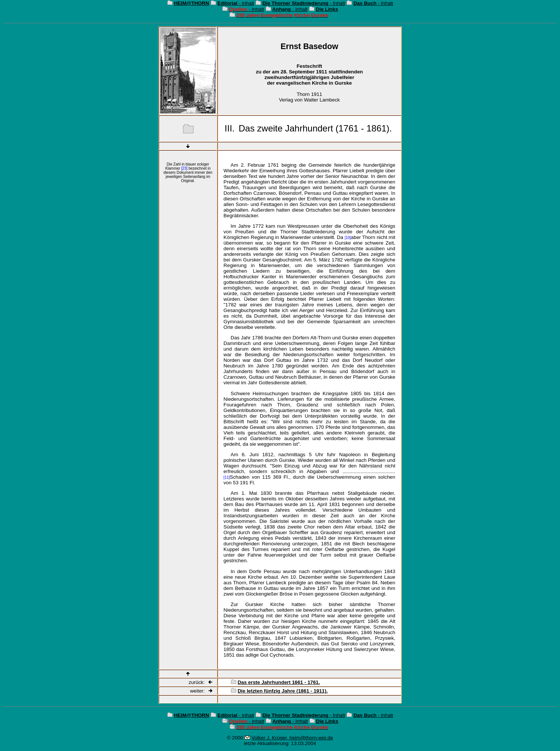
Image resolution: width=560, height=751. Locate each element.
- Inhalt (236, 3)
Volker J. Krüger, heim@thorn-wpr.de (292, 738)
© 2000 (235, 738)
